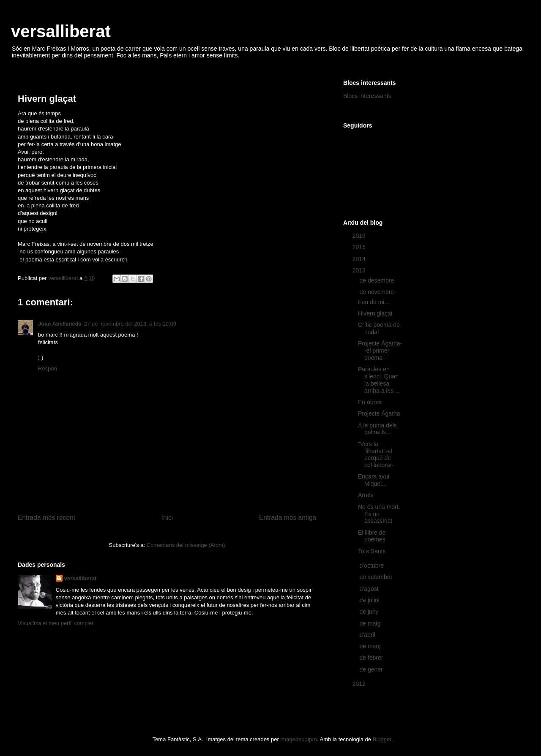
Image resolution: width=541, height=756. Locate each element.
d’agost (370, 589)
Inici (167, 518)
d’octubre (372, 566)
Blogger (382, 739)
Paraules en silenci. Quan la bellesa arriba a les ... (379, 380)
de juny (370, 612)
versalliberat (61, 31)
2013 (360, 270)
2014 (360, 259)
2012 (360, 684)
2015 (360, 247)
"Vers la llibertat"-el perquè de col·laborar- (376, 454)
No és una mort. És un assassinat (379, 514)
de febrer (372, 658)
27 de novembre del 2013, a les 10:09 (130, 324)
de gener (372, 669)
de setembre (377, 577)
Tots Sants (372, 551)
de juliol (370, 600)
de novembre (377, 292)
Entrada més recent (46, 518)
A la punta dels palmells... (377, 429)
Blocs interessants (367, 96)
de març (371, 646)
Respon (48, 368)
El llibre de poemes (372, 536)
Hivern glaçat (375, 313)
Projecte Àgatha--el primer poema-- (380, 351)
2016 (360, 236)
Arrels (366, 495)
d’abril (368, 635)
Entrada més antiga (288, 518)
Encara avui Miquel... (374, 480)
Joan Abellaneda (60, 324)
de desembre (377, 280)
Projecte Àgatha (379, 413)
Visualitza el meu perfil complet (56, 623)
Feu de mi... (374, 302)
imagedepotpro (299, 739)
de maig (371, 623)
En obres (370, 402)
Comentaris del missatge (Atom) (186, 545)
